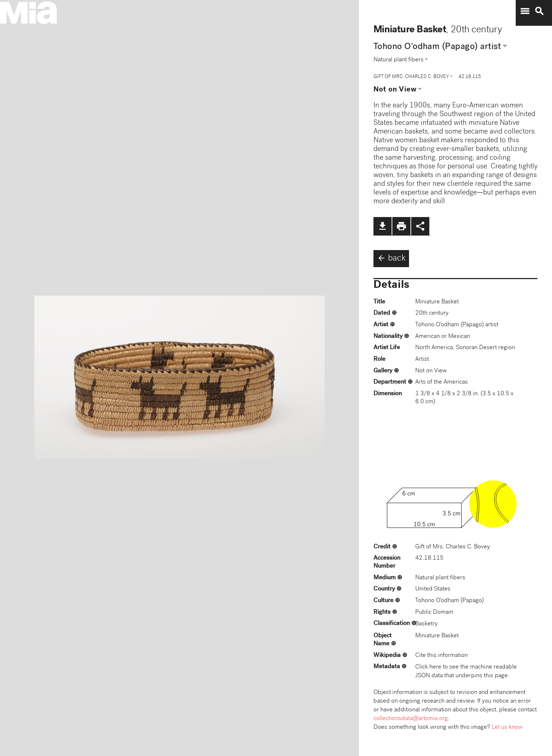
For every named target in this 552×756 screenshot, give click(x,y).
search (539, 11)
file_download (383, 226)
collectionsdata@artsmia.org (411, 719)
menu (525, 11)
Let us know (507, 728)
